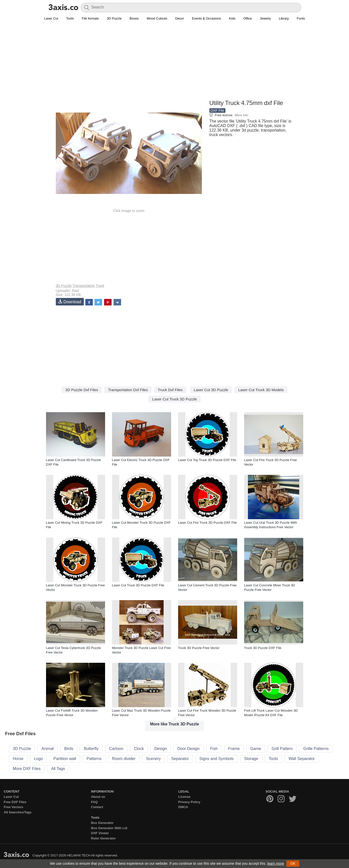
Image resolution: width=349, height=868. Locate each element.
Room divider (124, 759)
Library (284, 18)
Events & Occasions (206, 18)
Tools (70, 18)
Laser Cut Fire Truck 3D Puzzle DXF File (208, 523)
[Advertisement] (175, 63)
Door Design (189, 749)
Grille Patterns (316, 749)
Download (70, 302)
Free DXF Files (15, 802)
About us (98, 797)
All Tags (58, 769)
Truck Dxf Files (170, 390)
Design (161, 749)
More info (241, 115)
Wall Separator (302, 759)
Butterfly (91, 749)
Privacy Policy (189, 802)
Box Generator (102, 823)
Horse (18, 759)
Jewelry (265, 18)
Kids (232, 18)
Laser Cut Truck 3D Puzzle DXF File (138, 585)
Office (248, 18)
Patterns (94, 759)
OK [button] (293, 863)
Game (256, 749)
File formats (90, 18)
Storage (251, 759)
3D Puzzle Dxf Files (82, 390)
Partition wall (65, 759)
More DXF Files (27, 769)
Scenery (153, 759)
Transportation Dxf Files (128, 390)
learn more (276, 863)
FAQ (94, 802)
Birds (69, 749)
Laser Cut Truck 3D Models (261, 390)
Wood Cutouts (157, 18)
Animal (48, 749)
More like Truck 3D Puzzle (175, 724)
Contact (97, 807)
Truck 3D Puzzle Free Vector (199, 648)
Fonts (301, 18)
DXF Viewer (100, 833)
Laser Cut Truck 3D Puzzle (174, 399)
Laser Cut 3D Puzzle (211, 390)
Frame (234, 749)
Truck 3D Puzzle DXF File (263, 648)
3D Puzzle (114, 18)
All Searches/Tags (18, 812)
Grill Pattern (282, 749)
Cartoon (116, 749)
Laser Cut (51, 18)
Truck (100, 286)
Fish (214, 749)
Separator (180, 759)
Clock (139, 749)
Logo (39, 759)
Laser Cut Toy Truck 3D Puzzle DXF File (207, 460)
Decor (180, 18)
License (184, 797)
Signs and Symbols (217, 759)
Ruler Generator (103, 838)
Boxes (134, 18)
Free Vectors (14, 807)
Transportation (84, 286)
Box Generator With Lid (109, 828)
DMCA (183, 807)
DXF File (217, 111)
